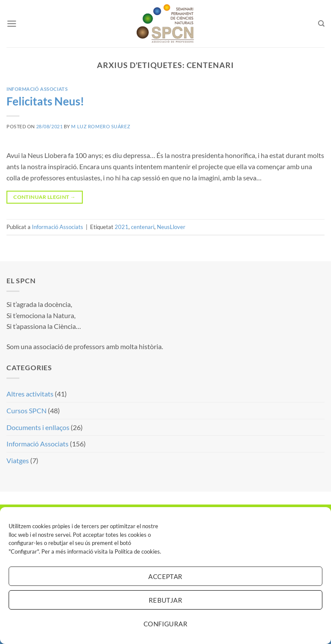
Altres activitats (30, 394)
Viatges (18, 460)
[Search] (321, 24)
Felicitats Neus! (45, 101)
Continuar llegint (44, 197)
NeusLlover (171, 227)
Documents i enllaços (38, 427)
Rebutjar (166, 600)
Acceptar (165, 576)
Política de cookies (137, 551)
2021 (122, 227)
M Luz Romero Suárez (101, 126)
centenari (143, 227)
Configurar (166, 624)
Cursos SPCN (27, 410)
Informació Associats (37, 89)
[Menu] (12, 23)
